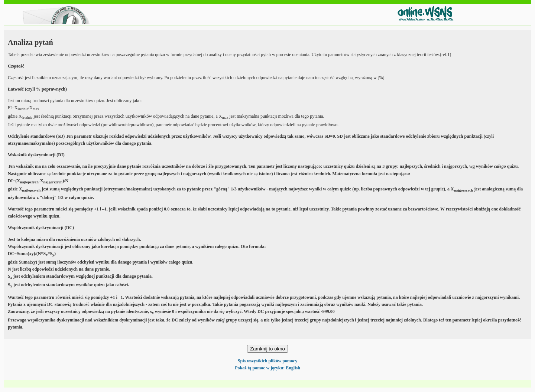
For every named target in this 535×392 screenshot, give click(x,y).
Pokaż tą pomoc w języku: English (267, 368)
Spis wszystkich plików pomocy (267, 361)
